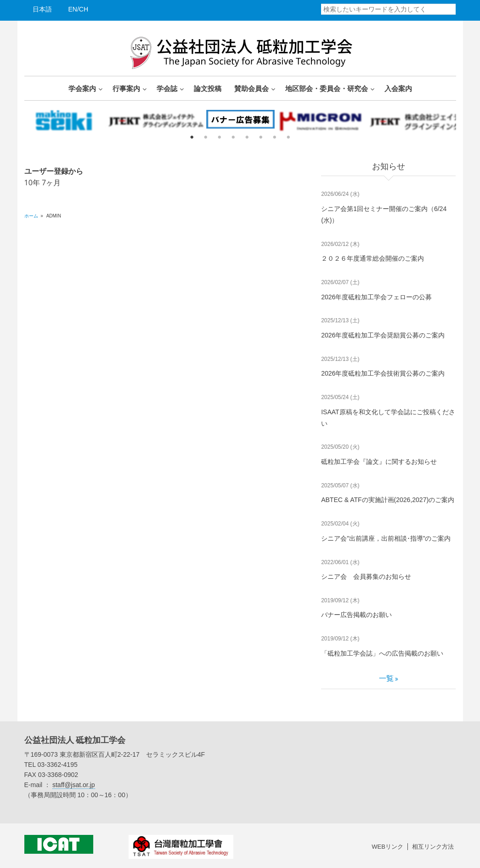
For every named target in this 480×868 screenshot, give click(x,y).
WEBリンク (387, 847)
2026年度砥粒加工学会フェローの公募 (376, 297)
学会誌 (167, 88)
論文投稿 (208, 88)
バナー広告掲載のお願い (356, 615)
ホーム (31, 216)
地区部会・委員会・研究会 (327, 88)
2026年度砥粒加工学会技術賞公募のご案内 (383, 373)
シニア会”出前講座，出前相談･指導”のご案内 (386, 538)
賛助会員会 (251, 88)
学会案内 (82, 88)
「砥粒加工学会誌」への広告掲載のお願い (382, 653)
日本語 (42, 9)
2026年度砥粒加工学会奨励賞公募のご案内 (383, 335)
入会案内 (398, 88)
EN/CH (79, 9)
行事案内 (126, 88)
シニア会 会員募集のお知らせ (366, 577)
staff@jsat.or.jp (74, 785)
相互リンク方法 (433, 847)
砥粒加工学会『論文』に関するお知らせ (379, 462)
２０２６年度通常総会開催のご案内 (373, 258)
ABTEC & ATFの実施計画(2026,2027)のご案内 (388, 500)
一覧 (386, 678)
